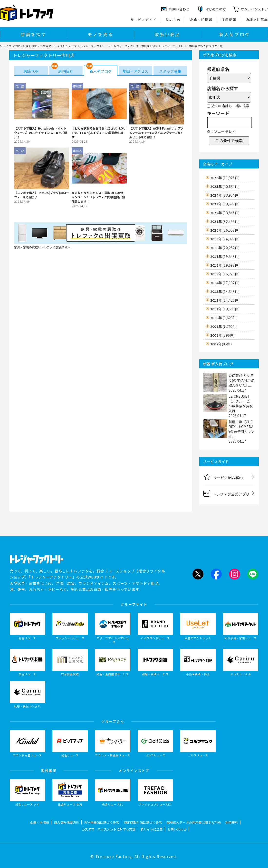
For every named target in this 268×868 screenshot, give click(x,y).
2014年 (225, 283)
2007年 (221, 344)
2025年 (225, 186)
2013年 (225, 291)
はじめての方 (216, 9)
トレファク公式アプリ (226, 493)
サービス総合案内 (223, 477)
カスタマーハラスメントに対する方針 (109, 829)
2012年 (225, 300)
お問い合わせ (177, 829)
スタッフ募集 (170, 71)
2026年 (225, 178)
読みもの (173, 20)
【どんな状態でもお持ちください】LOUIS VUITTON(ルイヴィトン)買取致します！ (99, 133)
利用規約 (232, 822)
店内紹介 (66, 71)
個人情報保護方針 (67, 822)
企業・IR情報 (201, 20)
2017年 (225, 256)
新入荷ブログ (234, 34)
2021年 (225, 221)
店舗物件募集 (257, 20)
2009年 (224, 326)
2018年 (225, 248)
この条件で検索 (229, 140)
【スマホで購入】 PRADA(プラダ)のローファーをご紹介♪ (42, 195)
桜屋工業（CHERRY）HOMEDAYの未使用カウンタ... (242, 429)
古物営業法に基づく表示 (101, 822)
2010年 (224, 318)
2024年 (225, 195)
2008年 (222, 335)
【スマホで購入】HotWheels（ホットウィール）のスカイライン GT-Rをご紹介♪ (41, 133)
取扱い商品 (167, 34)
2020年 (225, 230)
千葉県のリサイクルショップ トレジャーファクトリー (74, 46)
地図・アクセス (135, 71)
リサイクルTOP (10, 46)
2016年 (225, 265)
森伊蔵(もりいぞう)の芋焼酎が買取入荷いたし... (241, 380)
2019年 (225, 239)
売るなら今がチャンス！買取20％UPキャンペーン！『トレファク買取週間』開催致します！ (98, 197)
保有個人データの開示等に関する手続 (194, 822)
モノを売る (100, 34)
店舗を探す (33, 34)
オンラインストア (254, 9)
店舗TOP (31, 71)
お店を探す (30, 46)
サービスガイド (144, 20)
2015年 (225, 274)
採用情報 (229, 20)
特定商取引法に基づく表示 (143, 822)
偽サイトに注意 (151, 829)
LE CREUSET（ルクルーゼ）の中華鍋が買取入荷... (241, 403)
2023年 (225, 204)
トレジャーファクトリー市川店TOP (133, 46)
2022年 (225, 213)
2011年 (225, 309)
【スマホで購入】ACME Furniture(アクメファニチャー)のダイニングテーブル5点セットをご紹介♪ (156, 133)
